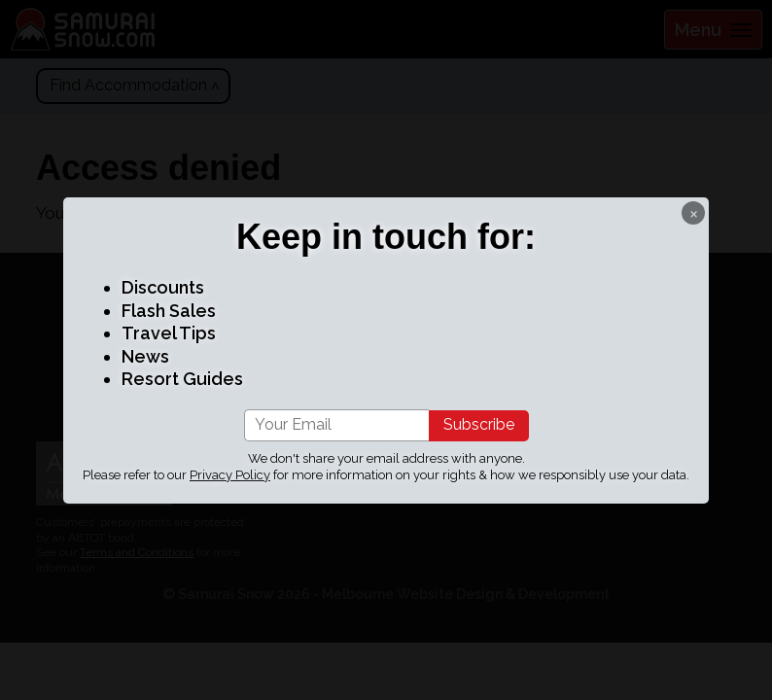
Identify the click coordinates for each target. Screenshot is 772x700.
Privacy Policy (230, 475)
